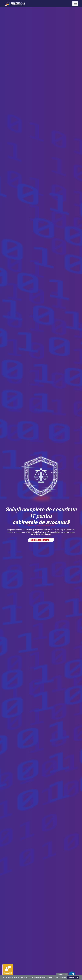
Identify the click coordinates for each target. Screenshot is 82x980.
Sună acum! (62, 975)
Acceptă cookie (73, 977)
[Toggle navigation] (75, 4)
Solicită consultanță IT (41, 540)
